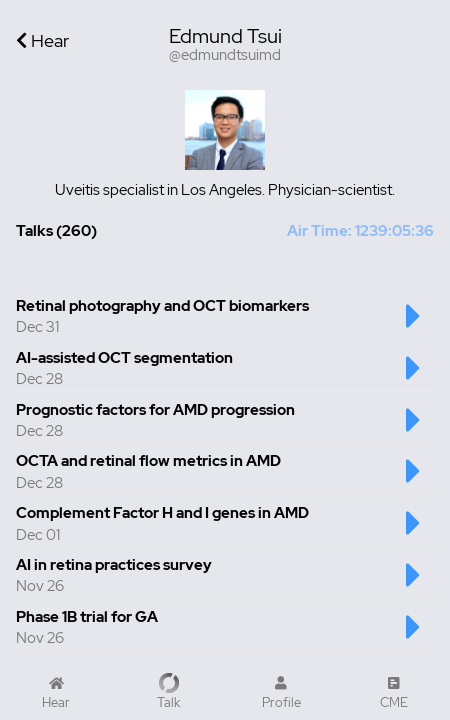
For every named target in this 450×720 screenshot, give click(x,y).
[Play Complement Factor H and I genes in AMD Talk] (413, 533)
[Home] (56, 693)
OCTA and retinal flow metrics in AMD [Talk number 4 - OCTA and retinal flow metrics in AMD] (148, 461)
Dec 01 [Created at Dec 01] (38, 535)
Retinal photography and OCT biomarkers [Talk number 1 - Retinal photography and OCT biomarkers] (162, 306)
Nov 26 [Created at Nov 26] (40, 586)
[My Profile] (281, 693)
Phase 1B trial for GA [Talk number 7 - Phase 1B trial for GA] (87, 617)
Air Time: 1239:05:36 (360, 231)
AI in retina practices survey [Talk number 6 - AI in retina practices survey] (114, 565)
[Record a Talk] (169, 692)
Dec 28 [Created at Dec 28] (39, 379)
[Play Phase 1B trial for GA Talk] (413, 637)
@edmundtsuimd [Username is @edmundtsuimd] (225, 55)
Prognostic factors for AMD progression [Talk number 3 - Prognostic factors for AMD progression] (155, 410)
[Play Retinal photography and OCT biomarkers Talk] (413, 326)
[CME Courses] (394, 693)
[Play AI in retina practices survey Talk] (413, 585)
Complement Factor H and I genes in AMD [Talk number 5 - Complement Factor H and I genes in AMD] (162, 513)
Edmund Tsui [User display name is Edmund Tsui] (225, 36)
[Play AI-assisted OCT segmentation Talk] (413, 378)
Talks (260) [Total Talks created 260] (56, 231)
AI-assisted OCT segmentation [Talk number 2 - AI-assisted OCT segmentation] (124, 358)
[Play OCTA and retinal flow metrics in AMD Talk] (413, 481)
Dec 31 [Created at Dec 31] (37, 327)
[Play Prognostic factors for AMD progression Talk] (413, 430)
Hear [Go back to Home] (42, 40)
